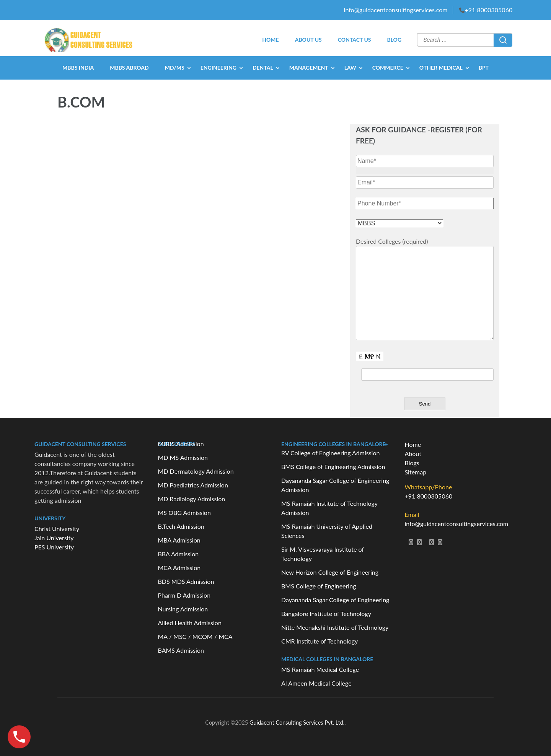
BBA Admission (179, 554)
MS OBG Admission (184, 512)
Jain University (54, 538)
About (413, 454)
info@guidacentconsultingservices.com (396, 10)
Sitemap (416, 472)
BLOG (394, 40)
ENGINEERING (218, 68)
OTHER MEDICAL (441, 68)
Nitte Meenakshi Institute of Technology (335, 627)
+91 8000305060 (488, 10)
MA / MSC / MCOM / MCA (195, 636)
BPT (484, 68)
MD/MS (175, 68)
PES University (54, 547)
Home (413, 444)
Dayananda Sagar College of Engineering (335, 600)
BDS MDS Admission (186, 581)
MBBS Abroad (129, 68)
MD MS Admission (183, 457)
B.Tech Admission (181, 526)
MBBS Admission (181, 444)
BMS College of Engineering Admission (333, 467)
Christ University (57, 529)
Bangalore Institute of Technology (326, 613)
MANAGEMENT (309, 68)
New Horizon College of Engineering (330, 572)
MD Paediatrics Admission (193, 485)
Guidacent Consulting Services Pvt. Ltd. (297, 723)
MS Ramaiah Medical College (320, 669)
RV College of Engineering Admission (330, 453)
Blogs (412, 463)
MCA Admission (179, 568)
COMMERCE (388, 68)
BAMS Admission (181, 650)
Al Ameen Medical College (316, 683)
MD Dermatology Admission (196, 471)
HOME (270, 40)
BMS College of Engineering (319, 586)
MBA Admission (179, 540)
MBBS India (78, 68)
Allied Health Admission (190, 623)
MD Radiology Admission (192, 499)
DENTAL (263, 68)
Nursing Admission (183, 609)
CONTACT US (355, 40)
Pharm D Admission (184, 595)
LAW (350, 68)
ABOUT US (308, 40)
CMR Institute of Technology (320, 641)
